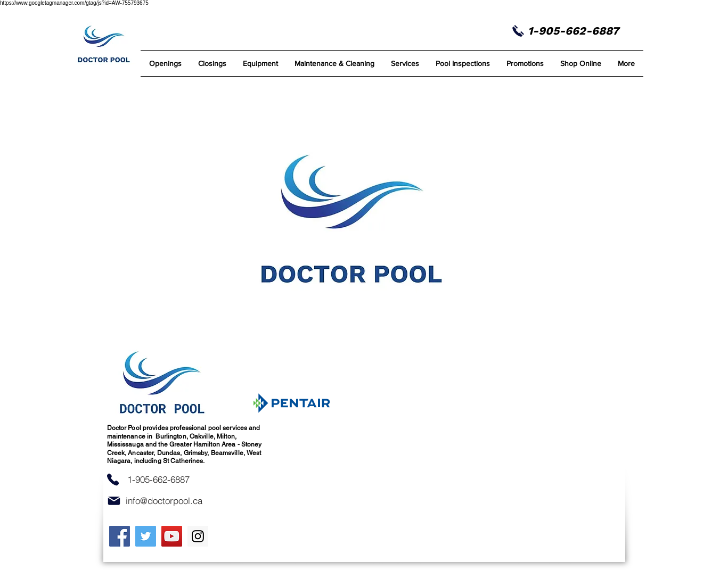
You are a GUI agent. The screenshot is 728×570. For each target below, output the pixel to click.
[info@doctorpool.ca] (164, 501)
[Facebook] (120, 536)
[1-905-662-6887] (159, 480)
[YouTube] (172, 536)
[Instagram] (198, 536)
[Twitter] (146, 536)
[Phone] (113, 480)
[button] (335, 63)
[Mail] (114, 501)
